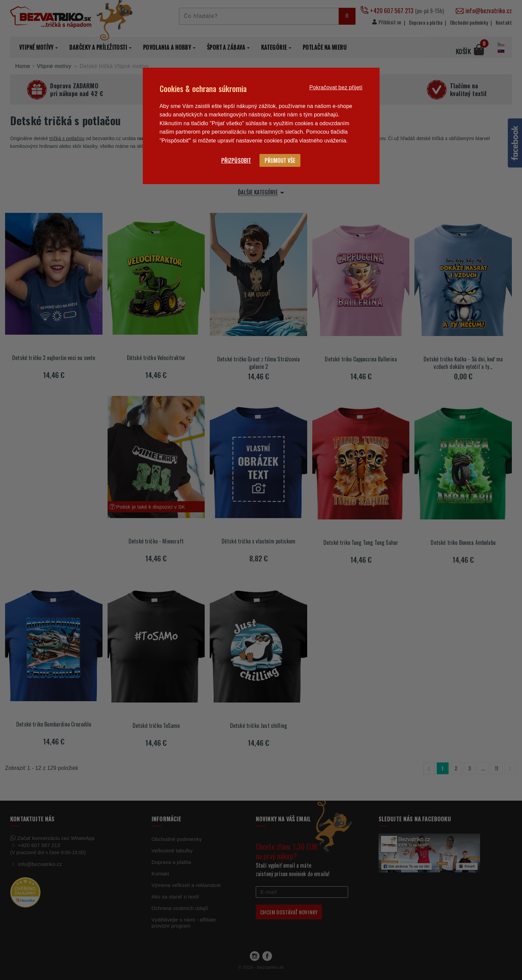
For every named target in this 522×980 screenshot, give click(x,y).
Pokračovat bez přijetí (336, 87)
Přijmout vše (280, 160)
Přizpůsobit (236, 160)
